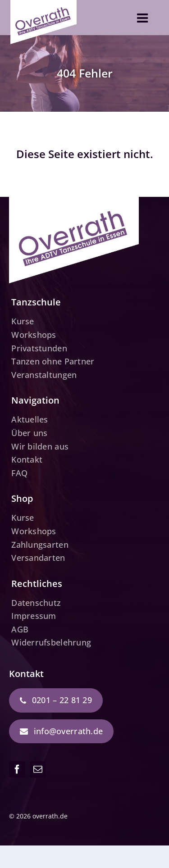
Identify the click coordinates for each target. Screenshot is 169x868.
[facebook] (17, 769)
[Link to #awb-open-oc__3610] (142, 18)
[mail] (38, 769)
